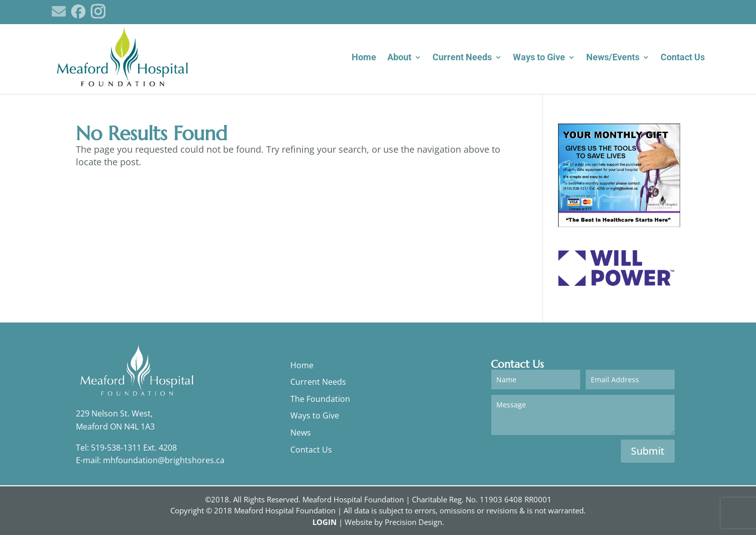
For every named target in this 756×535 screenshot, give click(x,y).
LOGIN (325, 522)
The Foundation (320, 399)
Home (302, 365)
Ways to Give (315, 415)
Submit (648, 451)
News (301, 433)
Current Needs (318, 382)
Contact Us (311, 450)
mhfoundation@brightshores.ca (164, 460)
